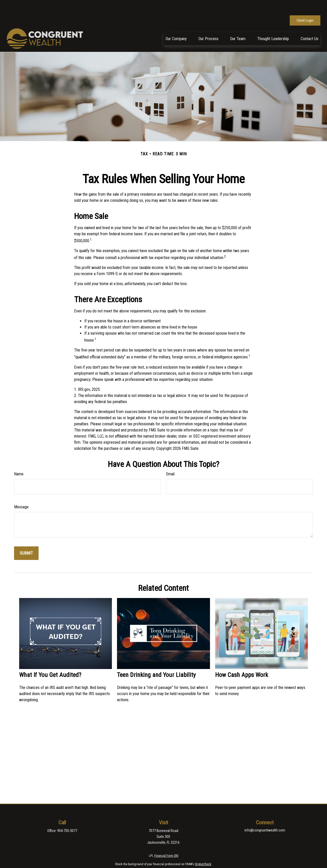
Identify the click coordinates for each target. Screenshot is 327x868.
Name (19, 459)
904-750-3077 (67, 815)
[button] (176, 23)
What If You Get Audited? (50, 660)
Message (21, 492)
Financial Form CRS (166, 840)
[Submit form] (26, 538)
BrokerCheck (203, 849)
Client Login (305, 5)
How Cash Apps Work (242, 660)
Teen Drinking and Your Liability (156, 660)
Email (170, 459)
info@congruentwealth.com (265, 815)
